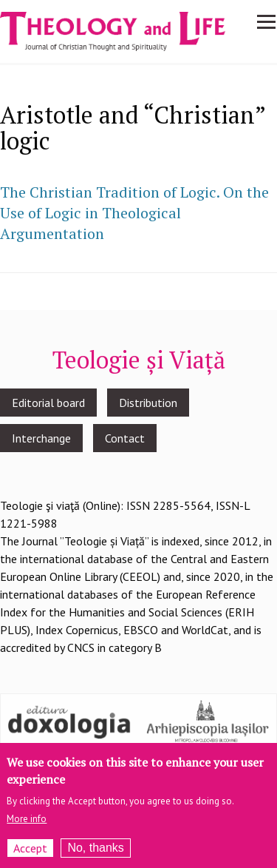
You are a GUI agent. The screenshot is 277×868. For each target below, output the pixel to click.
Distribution (148, 403)
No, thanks (95, 854)
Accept (30, 855)
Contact (125, 438)
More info (27, 825)
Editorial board (48, 403)
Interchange (41, 438)
